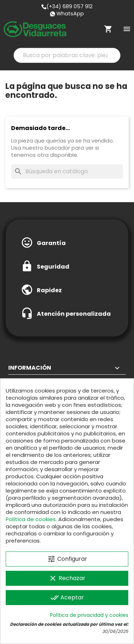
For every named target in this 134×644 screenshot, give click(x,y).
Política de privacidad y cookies (89, 615)
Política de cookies (31, 519)
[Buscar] (67, 171)
